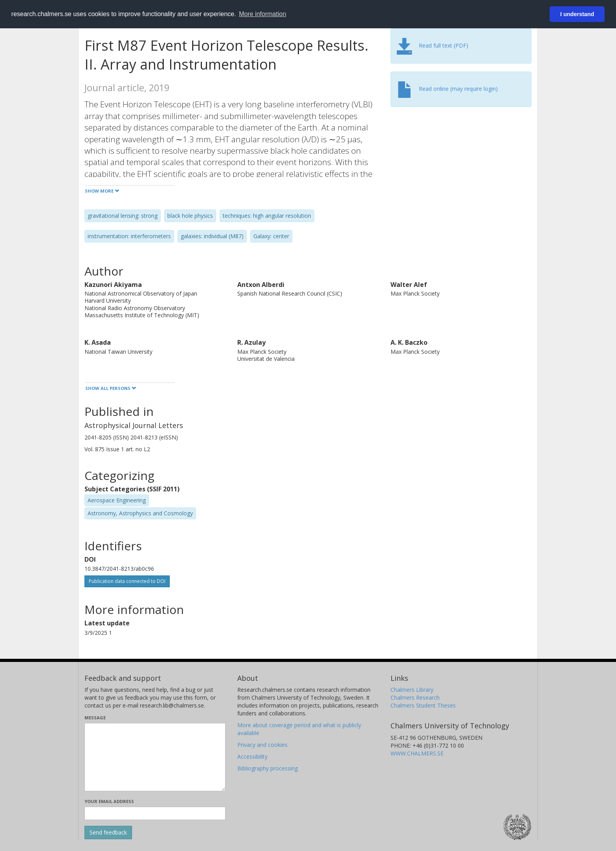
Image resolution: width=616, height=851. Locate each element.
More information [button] (262, 14)
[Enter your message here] (155, 757)
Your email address (109, 801)
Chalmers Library (412, 690)
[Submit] (108, 833)
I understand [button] (577, 14)
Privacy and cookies (262, 745)
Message (95, 718)
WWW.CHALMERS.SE (417, 753)
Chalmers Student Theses (423, 705)
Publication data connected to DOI (127, 581)
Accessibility (252, 756)
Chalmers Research (415, 698)
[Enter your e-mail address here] (155, 813)
